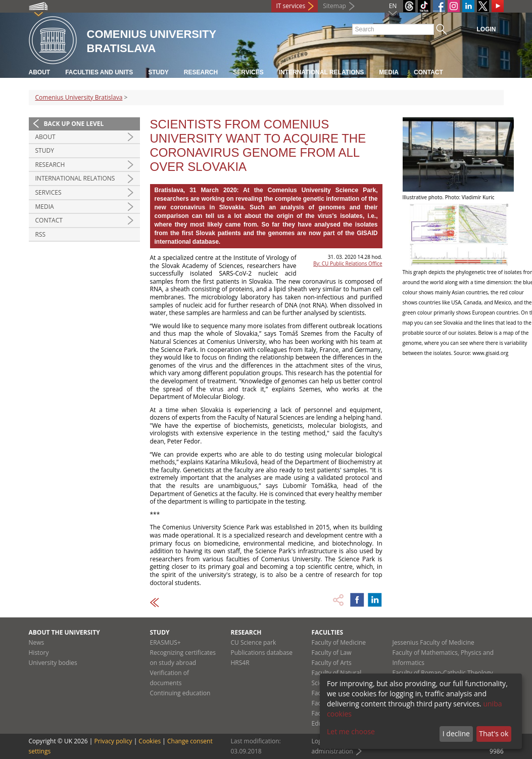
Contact (428, 72)
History (39, 653)
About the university (64, 632)
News (37, 642)
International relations (322, 72)
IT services (291, 6)
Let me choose (351, 731)
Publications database (262, 653)
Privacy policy (113, 741)
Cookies (150, 741)
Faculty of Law (332, 653)
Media (389, 72)
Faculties (328, 632)
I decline (456, 733)
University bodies (53, 663)
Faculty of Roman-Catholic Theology (443, 673)
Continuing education (180, 693)
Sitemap (334, 6)
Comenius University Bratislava (79, 97)
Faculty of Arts (332, 663)
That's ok (494, 733)
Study (158, 72)
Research (201, 72)
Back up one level (74, 124)
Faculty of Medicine (339, 642)
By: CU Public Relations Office (348, 263)
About (40, 72)
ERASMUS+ (165, 642)
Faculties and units (99, 72)
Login (487, 29)
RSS (41, 234)
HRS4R (240, 663)
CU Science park (254, 642)
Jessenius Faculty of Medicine (433, 642)
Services (248, 72)
